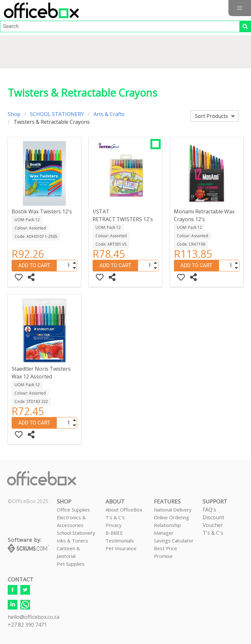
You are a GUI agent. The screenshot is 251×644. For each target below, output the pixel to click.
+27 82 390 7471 (27, 625)
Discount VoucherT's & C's (213, 525)
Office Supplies (73, 510)
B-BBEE (114, 533)
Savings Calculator (174, 541)
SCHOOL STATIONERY (57, 114)
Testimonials (120, 541)
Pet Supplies (71, 564)
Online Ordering (171, 517)
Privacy (114, 525)
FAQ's (209, 510)
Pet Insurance (121, 548)
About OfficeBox (124, 510)
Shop (14, 114)
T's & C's (115, 517)
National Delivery (173, 510)
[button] (240, 8)
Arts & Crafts (109, 114)
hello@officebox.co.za (34, 617)
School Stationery (76, 533)
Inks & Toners (72, 541)
